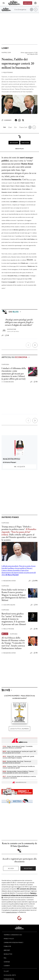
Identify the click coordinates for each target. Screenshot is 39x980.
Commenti (6, 120)
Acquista (19, 467)
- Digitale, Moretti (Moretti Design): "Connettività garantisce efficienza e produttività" (18, 747)
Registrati (28, 868)
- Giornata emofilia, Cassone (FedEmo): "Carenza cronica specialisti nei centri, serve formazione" (18, 772)
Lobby (5, 48)
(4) (7, 335)
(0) (36, 629)
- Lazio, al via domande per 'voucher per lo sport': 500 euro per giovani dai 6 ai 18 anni (19, 752)
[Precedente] (28, 345)
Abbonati (28, 3)
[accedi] (35, 3)
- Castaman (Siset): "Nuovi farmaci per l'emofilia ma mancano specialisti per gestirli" (19, 767)
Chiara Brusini (8, 382)
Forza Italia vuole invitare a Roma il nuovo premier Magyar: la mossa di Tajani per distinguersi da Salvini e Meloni (14, 595)
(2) (36, 382)
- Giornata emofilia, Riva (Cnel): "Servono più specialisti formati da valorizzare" (17, 762)
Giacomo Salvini (8, 605)
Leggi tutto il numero (19, 729)
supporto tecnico (11, 912)
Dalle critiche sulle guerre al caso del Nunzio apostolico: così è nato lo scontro (19, 537)
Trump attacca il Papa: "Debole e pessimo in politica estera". (16, 528)
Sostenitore (12, 329)
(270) (35, 581)
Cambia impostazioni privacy (14, 942)
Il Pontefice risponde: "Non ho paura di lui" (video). (19, 532)
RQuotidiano (7, 72)
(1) (36, 605)
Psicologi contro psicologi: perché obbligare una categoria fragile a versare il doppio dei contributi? (19, 322)
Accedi (11, 868)
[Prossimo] (35, 345)
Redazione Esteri (9, 581)
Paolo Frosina (8, 629)
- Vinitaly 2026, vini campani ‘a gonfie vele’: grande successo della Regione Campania (18, 757)
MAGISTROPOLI (11, 459)
